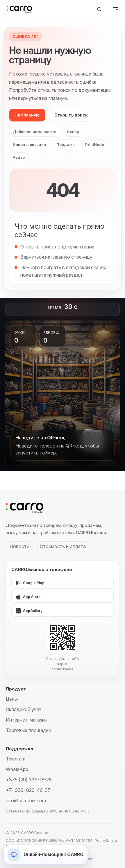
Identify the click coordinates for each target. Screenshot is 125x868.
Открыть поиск (71, 115)
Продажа (66, 144)
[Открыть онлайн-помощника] (46, 855)
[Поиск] (99, 9)
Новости (19, 546)
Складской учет (24, 709)
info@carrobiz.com (26, 801)
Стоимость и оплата (63, 546)
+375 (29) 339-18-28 (29, 780)
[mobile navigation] (116, 9)
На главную (27, 115)
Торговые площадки (28, 730)
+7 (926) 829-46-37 (28, 790)
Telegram (16, 759)
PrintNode (95, 144)
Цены (12, 699)
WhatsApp (17, 769)
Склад (73, 132)
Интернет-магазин (27, 720)
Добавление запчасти (35, 132)
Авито (19, 157)
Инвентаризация (29, 144)
